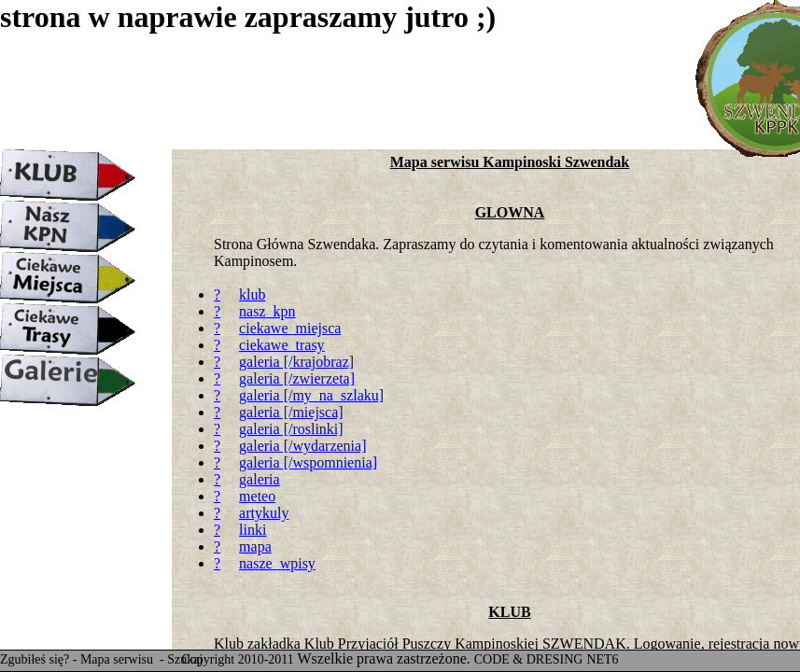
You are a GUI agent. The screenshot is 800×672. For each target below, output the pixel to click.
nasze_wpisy (277, 563)
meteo (257, 496)
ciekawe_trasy (282, 345)
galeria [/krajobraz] (296, 362)
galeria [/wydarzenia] (302, 446)
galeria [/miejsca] (291, 412)
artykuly (264, 513)
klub (252, 294)
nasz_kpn (267, 311)
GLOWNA (510, 212)
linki (253, 530)
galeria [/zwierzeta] (297, 378)
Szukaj (185, 659)
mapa (255, 546)
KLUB (509, 612)
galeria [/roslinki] (291, 429)
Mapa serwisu (119, 659)
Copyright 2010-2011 (237, 659)
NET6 (602, 659)
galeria (260, 479)
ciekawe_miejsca (290, 328)
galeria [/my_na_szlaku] (311, 395)
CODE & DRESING (529, 659)
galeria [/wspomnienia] (308, 462)
